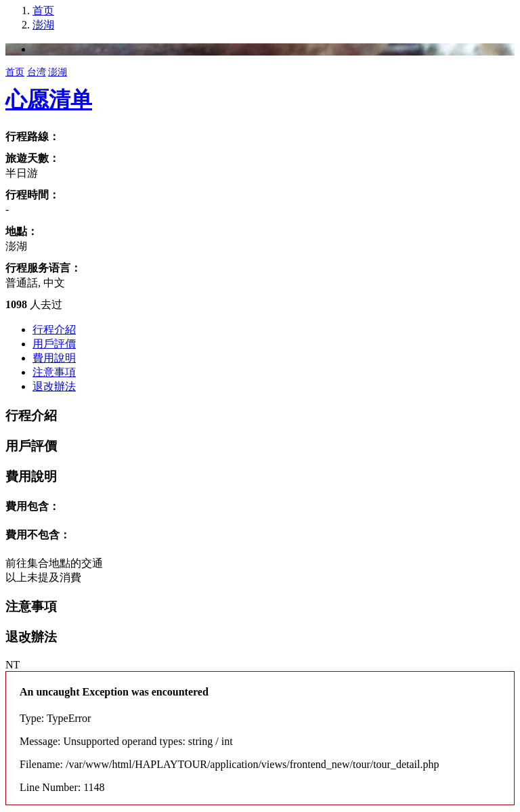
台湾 (37, 72)
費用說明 (54, 358)
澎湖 (43, 25)
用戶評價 (54, 344)
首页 (43, 10)
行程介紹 (54, 329)
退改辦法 (54, 386)
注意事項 (54, 372)
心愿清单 (49, 100)
